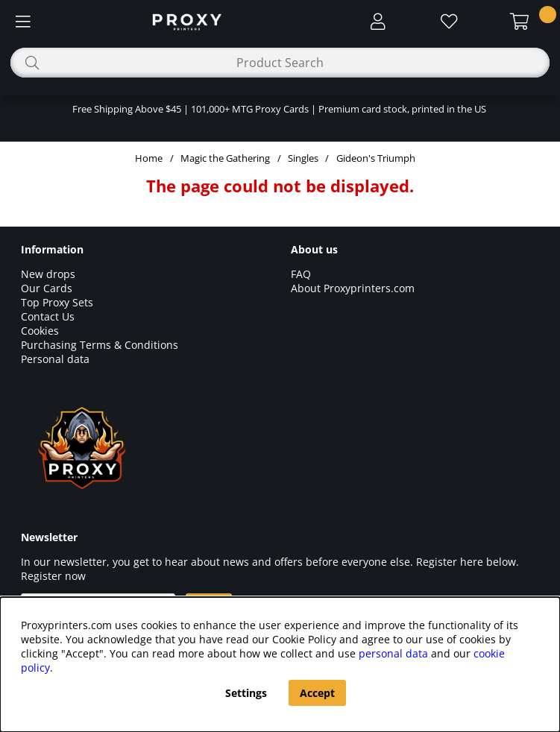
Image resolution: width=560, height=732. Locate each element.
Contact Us (48, 316)
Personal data (55, 359)
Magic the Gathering (225, 158)
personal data (393, 653)
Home (149, 158)
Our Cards (47, 288)
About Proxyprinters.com (353, 288)
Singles (303, 158)
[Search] (280, 63)
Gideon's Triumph (376, 158)
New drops (48, 274)
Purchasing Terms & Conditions (100, 345)
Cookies (40, 331)
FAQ (301, 274)
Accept (317, 693)
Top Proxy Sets (57, 302)
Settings (246, 693)
